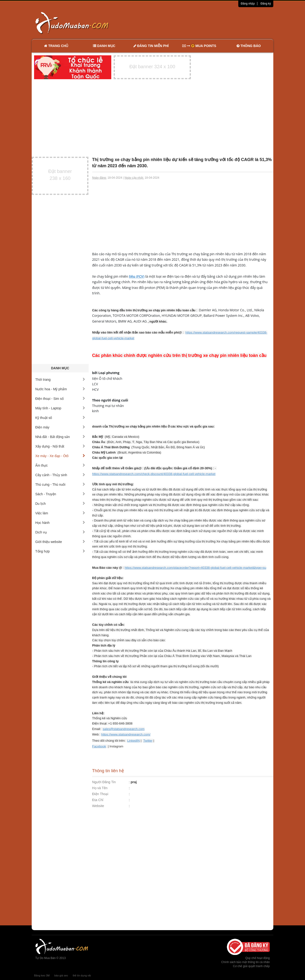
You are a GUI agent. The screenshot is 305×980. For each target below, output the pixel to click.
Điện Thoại (100, 794)
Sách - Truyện (60, 494)
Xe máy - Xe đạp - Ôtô (60, 456)
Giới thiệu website (60, 542)
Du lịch (60, 504)
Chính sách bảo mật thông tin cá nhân (246, 962)
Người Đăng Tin (104, 782)
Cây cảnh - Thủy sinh (60, 475)
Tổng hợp (60, 551)
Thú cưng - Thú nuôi (60, 485)
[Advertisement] (203, 23)
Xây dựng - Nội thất (60, 446)
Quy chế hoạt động (258, 958)
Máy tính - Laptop (60, 408)
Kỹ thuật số (60, 418)
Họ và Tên (100, 788)
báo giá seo (61, 975)
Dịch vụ (60, 532)
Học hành (60, 523)
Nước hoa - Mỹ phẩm (60, 389)
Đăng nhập (248, 4)
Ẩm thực (60, 465)
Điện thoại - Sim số (60, 399)
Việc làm (60, 513)
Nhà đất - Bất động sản (60, 437)
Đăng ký (266, 4)
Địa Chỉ (98, 800)
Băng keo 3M (42, 975)
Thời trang (60, 380)
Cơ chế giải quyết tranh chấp (251, 966)
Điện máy (60, 427)
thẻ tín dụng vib (82, 975)
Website (98, 806)
